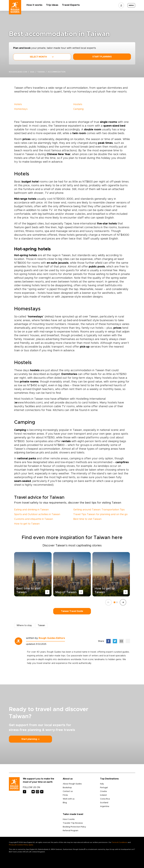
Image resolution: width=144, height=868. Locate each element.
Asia (33, 72)
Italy (102, 784)
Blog (65, 803)
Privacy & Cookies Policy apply (21, 845)
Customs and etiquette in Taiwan (34, 519)
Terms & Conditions (120, 842)
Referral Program (71, 831)
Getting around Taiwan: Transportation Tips (99, 510)
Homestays (21, 109)
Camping (78, 109)
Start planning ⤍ (30, 739)
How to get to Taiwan (27, 524)
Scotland (104, 803)
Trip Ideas (53, 5)
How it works (35, 5)
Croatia (103, 791)
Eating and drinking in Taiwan (31, 510)
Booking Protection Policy (74, 827)
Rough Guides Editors (52, 638)
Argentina (105, 806)
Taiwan (42, 72)
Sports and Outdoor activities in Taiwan (37, 514)
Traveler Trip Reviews (73, 823)
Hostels (78, 104)
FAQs (65, 795)
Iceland (103, 795)
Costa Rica (105, 799)
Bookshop (67, 788)
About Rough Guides (72, 784)
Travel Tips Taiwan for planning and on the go (100, 514)
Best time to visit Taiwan (87, 519)
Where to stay (24, 625)
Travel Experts (71, 5)
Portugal (104, 788)
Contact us (68, 791)
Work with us (69, 799)
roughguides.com (18, 72)
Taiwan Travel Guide (72, 611)
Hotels (18, 104)
